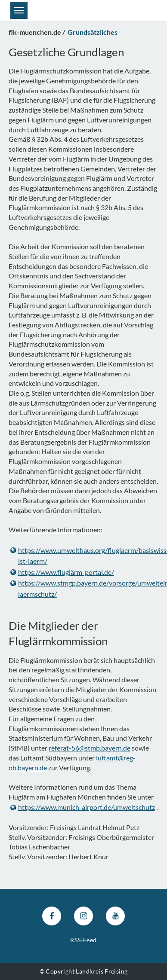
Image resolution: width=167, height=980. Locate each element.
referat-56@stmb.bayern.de (90, 748)
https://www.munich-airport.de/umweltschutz (83, 808)
